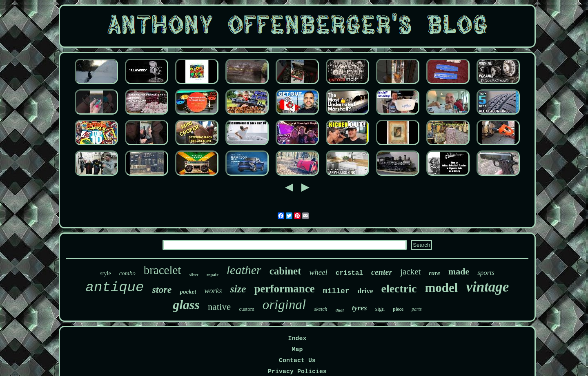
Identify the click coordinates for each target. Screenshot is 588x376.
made (459, 271)
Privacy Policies (297, 372)
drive (365, 291)
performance (284, 289)
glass (186, 305)
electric (399, 289)
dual (340, 310)
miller (336, 291)
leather (244, 270)
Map (297, 350)
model (441, 288)
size (238, 289)
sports (486, 273)
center (382, 272)
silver (194, 275)
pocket (188, 292)
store (162, 290)
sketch (321, 309)
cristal (349, 273)
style (105, 273)
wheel (318, 272)
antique (115, 288)
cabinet (285, 271)
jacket (410, 272)
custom (247, 309)
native (219, 307)
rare (434, 273)
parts (417, 309)
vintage (487, 287)
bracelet (163, 270)
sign (380, 309)
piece (398, 309)
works (213, 291)
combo (127, 273)
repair (213, 274)
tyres (360, 308)
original (284, 305)
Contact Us (297, 361)
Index (297, 339)
